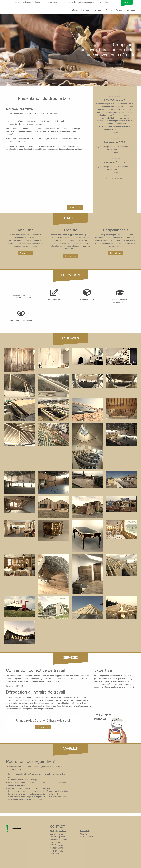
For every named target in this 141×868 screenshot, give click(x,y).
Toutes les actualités (116, 178)
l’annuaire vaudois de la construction (35, 788)
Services (109, 10)
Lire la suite (115, 132)
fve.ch (127, 2)
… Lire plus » (121, 129)
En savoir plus (75, 208)
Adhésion (119, 10)
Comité (37, 2)
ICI (133, 687)
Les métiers (86, 10)
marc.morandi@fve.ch (105, 684)
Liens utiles (103, 2)
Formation (98, 10)
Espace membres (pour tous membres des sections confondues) (69, 2)
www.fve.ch (55, 854)
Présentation (73, 10)
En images (131, 10)
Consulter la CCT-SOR (14, 686)
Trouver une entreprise (22, 2)
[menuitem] (22, 2)
